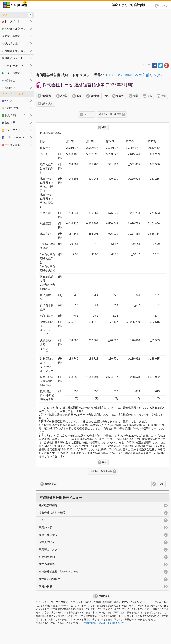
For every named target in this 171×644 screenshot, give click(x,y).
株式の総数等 (47, 564)
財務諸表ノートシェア (16, 58)
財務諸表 (46, 96)
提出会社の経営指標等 (110, 114)
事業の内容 (45, 527)
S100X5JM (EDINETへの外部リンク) (133, 75)
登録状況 (95, 96)
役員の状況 (45, 586)
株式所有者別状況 (49, 579)
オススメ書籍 (11, 145)
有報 (149, 96)
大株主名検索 (11, 36)
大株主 (64, 96)
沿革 (41, 520)
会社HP (120, 96)
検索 (135, 96)
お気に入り (47, 104)
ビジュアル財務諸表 (15, 29)
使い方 (7, 101)
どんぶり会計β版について (111, 623)
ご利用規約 (89, 623)
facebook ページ (13, 137)
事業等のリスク (48, 550)
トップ (160, 484)
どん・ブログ (11, 130)
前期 (104, 127)
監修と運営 (10, 123)
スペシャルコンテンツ (16, 65)
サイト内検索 (11, 73)
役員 (79, 96)
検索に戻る (50, 484)
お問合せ (8, 88)
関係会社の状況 (48, 535)
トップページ (11, 21)
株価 (163, 96)
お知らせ (8, 80)
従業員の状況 (47, 542)
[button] (162, 6)
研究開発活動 (47, 557)
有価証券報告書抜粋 (15, 51)
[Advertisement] (103, 35)
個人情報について (14, 115)
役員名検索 (10, 43)
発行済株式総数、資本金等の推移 (59, 572)
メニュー (89, 114)
